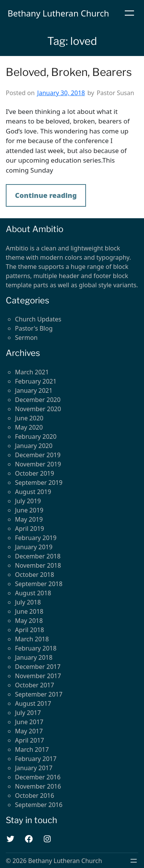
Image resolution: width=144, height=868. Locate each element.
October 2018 (35, 575)
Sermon (26, 338)
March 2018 (32, 639)
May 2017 (29, 731)
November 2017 (38, 676)
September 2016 (39, 805)
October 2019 (35, 473)
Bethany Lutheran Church (58, 13)
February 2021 (36, 381)
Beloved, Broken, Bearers (69, 72)
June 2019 (29, 510)
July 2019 (28, 501)
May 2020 (29, 427)
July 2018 (28, 602)
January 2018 (34, 657)
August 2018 (33, 593)
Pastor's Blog (34, 328)
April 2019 (30, 529)
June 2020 (29, 418)
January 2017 (34, 768)
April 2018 (30, 630)
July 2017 (28, 713)
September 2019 (39, 483)
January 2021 (34, 390)
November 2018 (38, 565)
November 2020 (38, 409)
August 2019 (33, 492)
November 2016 (38, 786)
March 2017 (32, 749)
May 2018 (29, 621)
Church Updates (38, 319)
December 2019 (38, 455)
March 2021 (32, 372)
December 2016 (38, 777)
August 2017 (33, 703)
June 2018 (29, 611)
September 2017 (39, 694)
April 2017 (30, 740)
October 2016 (35, 796)
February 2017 (36, 759)
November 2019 (38, 464)
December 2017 (38, 667)
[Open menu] (129, 13)
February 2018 (36, 648)
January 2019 (34, 547)
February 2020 (36, 436)
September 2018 (39, 584)
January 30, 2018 (61, 93)
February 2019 (36, 538)
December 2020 (38, 400)
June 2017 (29, 722)
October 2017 (35, 685)
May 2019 (29, 519)
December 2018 (38, 556)
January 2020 (34, 446)
